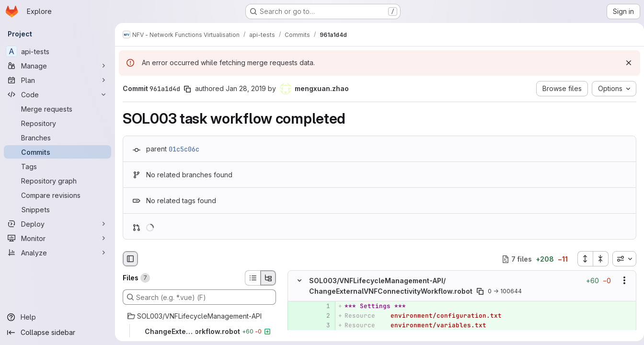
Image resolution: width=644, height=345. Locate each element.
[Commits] (57, 152)
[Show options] (621, 281)
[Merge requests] (57, 109)
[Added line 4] (322, 335)
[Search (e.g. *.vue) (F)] (199, 297)
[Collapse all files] (597, 259)
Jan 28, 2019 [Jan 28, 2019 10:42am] (246, 88)
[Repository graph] (57, 181)
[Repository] (57, 123)
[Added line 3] (322, 325)
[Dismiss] (625, 63)
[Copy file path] (480, 291)
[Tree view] (268, 278)
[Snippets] (57, 209)
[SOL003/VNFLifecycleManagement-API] (199, 316)
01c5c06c (184, 149)
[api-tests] (57, 51)
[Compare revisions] (57, 195)
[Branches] (57, 138)
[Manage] (57, 66)
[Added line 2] (322, 316)
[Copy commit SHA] (187, 89)
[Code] (57, 94)
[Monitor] (57, 238)
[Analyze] (57, 253)
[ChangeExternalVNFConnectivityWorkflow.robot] (199, 332)
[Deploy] (57, 224)
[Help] (57, 317)
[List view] (253, 278)
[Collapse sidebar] (57, 333)
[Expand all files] (581, 259)
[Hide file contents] (299, 281)
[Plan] (57, 80)
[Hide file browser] (130, 259)
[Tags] (57, 166)
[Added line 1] (322, 306)
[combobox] (621, 259)
